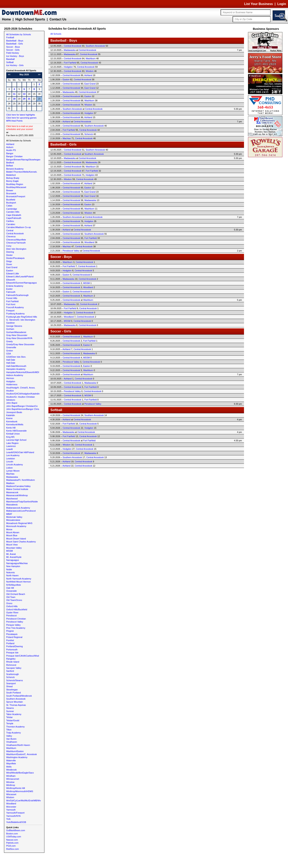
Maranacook (12, 492)
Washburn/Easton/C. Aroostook (21, 754)
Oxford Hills (12, 606)
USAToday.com (14, 837)
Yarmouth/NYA (13, 816)
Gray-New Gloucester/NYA (19, 338)
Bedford (10, 163)
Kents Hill (11, 428)
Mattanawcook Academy (18, 508)
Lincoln (10, 462)
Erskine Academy (15, 286)
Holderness (12, 384)
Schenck (10, 677)
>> (39, 74)
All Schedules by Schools (19, 34)
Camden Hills (13, 212)
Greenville (11, 347)
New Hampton (13, 566)
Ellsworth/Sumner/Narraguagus (21, 283)
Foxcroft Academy (15, 307)
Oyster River (12, 613)
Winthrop (11, 785)
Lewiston (10, 459)
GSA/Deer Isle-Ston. (16, 357)
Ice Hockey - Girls (15, 65)
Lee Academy (13, 455)
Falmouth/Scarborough (17, 295)
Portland (10, 643)
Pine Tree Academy (16, 628)
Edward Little (13, 274)
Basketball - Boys (15, 41)
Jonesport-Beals (14, 412)
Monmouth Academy (16, 526)
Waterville (11, 760)
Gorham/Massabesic (16, 332)
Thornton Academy (15, 727)
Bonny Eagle (12, 181)
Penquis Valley (13, 625)
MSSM (9, 551)
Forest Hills (12, 298)
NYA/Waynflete (13, 585)
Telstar (9, 717)
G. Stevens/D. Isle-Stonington (21, 320)
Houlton (10, 391)
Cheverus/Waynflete (16, 240)
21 (29, 99)
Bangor (10, 153)
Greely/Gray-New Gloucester (20, 344)
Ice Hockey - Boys (15, 56)
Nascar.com (12, 840)
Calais (9, 206)
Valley (9, 736)
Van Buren (11, 739)
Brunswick (11, 193)
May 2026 (24, 74)
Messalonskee (13, 520)
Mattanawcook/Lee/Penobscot (21, 511)
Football (10, 37)
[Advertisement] (266, 218)
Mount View (12, 545)
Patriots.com (12, 843)
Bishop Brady (13, 178)
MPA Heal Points (14, 121)
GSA (8, 354)
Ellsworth (11, 280)
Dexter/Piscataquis (15, 258)
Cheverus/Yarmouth (16, 243)
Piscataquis (12, 634)
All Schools (56, 34)
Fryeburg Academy (15, 314)
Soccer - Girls (13, 50)
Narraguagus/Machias (17, 563)
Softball (10, 62)
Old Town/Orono (14, 600)
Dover (9, 264)
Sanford (10, 671)
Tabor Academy (14, 714)
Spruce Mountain (14, 702)
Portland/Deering (14, 646)
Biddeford (11, 175)
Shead (9, 686)
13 (24, 94)
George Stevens (14, 326)
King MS (10, 437)
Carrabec (11, 224)
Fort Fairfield (12, 301)
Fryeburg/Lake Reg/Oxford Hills (22, 317)
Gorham (10, 329)
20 (24, 99)
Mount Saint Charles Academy (21, 542)
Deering (10, 252)
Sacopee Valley (14, 668)
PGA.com (11, 846)
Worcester (11, 807)
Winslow (10, 782)
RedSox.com (12, 849)
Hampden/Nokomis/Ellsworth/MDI (23, 372)
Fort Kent (11, 304)
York (8, 819)
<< (9, 74)
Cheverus (11, 236)
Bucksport (11, 203)
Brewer (10, 190)
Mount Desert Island (16, 539)
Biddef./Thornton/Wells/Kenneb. (22, 172)
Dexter (9, 255)
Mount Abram (13, 532)
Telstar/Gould (13, 720)
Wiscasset (11, 794)
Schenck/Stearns (14, 680)
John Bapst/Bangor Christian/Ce (22, 406)
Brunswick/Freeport (16, 196)
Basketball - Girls (14, 44)
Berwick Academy (15, 169)
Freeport (10, 311)
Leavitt (9, 449)
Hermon (10, 378)
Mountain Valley (14, 548)
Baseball (10, 59)
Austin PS (11, 150)
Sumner (10, 711)
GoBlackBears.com (16, 830)
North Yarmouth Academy (19, 579)
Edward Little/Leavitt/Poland (20, 277)
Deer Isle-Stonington (16, 249)
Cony (9, 246)
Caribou (10, 221)
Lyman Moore (13, 471)
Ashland (10, 144)
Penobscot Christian (16, 619)
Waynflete (11, 763)
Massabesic (12, 505)
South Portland (13, 693)
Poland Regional (14, 637)
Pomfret (10, 640)
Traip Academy (13, 733)
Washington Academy (17, 757)
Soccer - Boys (13, 47)
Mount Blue (12, 535)
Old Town (11, 597)
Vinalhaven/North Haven (18, 745)
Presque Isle (12, 653)
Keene (9, 418)
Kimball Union (13, 434)
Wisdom (10, 797)
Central (10, 230)
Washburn (11, 748)
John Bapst (12, 403)
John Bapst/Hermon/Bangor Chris (23, 409)
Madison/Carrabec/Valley (18, 486)
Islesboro (11, 400)
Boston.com (12, 834)
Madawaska (12, 477)
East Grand (12, 267)
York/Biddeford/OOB (16, 822)
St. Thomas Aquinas (16, 705)
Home (6, 19)
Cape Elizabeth (14, 215)
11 (14, 94)
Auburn (10, 147)
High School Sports (30, 19)
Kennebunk (12, 421)
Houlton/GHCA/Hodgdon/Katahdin (23, 394)
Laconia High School (16, 440)
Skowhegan (12, 690)
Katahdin (10, 415)
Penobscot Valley (15, 622)
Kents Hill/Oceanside (16, 431)
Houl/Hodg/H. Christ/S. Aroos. (21, 388)
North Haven (12, 575)
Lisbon (9, 468)
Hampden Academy (16, 369)
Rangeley (11, 659)
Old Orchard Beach (16, 594)
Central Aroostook (15, 233)
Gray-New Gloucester (17, 335)
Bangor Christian (14, 156)
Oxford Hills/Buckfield (17, 610)
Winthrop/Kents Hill (16, 788)
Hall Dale (11, 360)
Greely (9, 341)
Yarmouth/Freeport (15, 813)
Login (282, 4)
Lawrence (11, 446)
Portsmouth (12, 650)
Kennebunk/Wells (15, 424)
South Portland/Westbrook (19, 696)
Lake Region (12, 443)
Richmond (11, 665)
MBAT (9, 514)
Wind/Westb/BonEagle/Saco (20, 773)
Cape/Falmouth (14, 218)
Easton (10, 271)
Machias (10, 474)
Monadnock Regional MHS (19, 523)
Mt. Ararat (11, 554)
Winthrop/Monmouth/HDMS (20, 791)
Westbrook (11, 770)
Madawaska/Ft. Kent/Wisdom (20, 480)
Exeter (9, 289)
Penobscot (11, 616)
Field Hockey (13, 53)
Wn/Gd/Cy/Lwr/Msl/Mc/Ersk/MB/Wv (23, 801)
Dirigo (9, 261)
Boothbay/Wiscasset (16, 187)
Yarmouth (11, 810)
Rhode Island (13, 662)
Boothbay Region (15, 184)
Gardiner (10, 323)
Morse (9, 529)
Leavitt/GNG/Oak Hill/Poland (20, 452)
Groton (10, 351)
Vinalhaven (12, 742)
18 (14, 99)
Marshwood (12, 499)
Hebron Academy (15, 375)
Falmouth (11, 292)
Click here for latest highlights (21, 115)
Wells (9, 767)
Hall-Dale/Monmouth (16, 366)
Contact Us (58, 19)
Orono (9, 603)
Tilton (9, 730)
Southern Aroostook (16, 699)
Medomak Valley (14, 517)
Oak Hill (10, 588)
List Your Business (258, 4)
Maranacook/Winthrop (17, 495)
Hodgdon (11, 381)
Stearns (10, 708)
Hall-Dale (11, 363)
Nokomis (10, 572)
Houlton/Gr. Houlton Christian (20, 397)
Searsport (11, 683)
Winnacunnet (13, 779)
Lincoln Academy (14, 465)
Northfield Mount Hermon (18, 582)
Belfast (10, 166)
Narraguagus (13, 560)
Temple (10, 723)
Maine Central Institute (17, 489)
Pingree (10, 631)
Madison (10, 483)
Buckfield (11, 200)
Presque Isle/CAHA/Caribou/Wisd (23, 656)
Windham (11, 776)
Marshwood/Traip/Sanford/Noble (22, 502)
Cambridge (12, 209)
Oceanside (11, 591)
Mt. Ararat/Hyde (14, 557)
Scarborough (12, 674)
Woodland (11, 804)
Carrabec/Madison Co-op (18, 227)
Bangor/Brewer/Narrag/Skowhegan (23, 160)
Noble (9, 569)
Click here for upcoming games (21, 118)
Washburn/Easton (15, 751)
